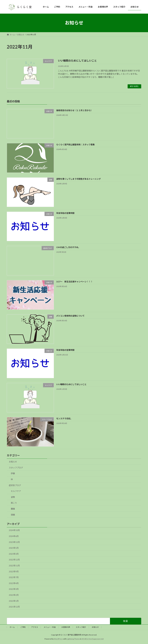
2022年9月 (14, 571)
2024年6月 (14, 536)
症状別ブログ (15, 485)
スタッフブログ (16, 468)
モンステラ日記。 (64, 418)
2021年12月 (14, 607)
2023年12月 (14, 542)
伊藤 (13, 474)
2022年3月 (14, 589)
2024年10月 (14, 530)
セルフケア (16, 491)
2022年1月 (14, 601)
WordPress (58, 639)
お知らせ (13, 462)
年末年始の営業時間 (65, 213)
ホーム (12, 627)
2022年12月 (14, 560)
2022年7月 (14, 577)
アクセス (35, 627)
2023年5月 (14, 548)
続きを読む (134, 86)
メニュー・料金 (50, 627)
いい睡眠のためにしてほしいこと (77, 61)
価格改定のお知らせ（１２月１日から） (74, 110)
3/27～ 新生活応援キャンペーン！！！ (74, 282)
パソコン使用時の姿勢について (70, 316)
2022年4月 (14, 583)
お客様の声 (66, 627)
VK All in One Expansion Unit (93, 639)
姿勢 (13, 497)
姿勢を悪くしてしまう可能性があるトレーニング (78, 179)
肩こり (14, 503)
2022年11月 (14, 566)
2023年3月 (14, 554)
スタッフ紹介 (81, 627)
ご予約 (23, 627)
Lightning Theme (73, 639)
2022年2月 (14, 595)
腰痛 (13, 509)
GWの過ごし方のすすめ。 (68, 247)
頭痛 (13, 515)
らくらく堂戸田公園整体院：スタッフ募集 (75, 145)
